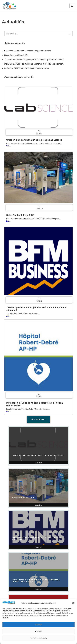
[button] (73, 603)
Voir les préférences (39, 638)
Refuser (39, 631)
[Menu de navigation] (72, 6)
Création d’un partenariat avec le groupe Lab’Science (28, 51)
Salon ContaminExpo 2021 (16, 55)
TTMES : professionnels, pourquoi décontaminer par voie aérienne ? (34, 60)
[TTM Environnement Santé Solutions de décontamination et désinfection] (9, 6)
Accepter (38, 624)
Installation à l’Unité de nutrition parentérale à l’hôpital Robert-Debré (34, 64)
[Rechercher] (36, 33)
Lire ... (8, 146)
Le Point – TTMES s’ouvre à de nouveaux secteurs (27, 68)
